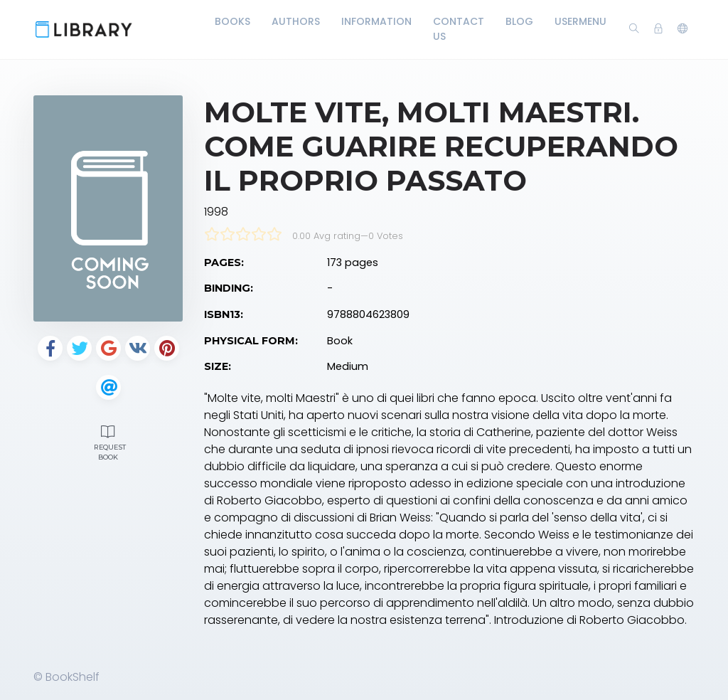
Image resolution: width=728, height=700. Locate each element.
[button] (682, 29)
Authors (296, 21)
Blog (519, 21)
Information (376, 21)
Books (232, 21)
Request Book (110, 441)
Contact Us (459, 29)
